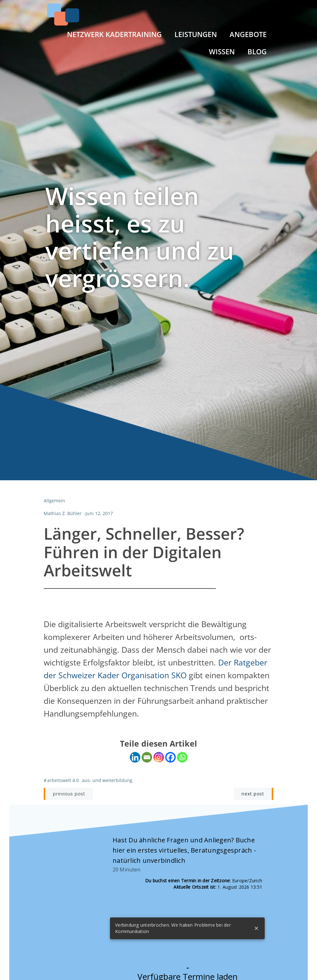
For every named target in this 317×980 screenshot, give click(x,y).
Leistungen (196, 34)
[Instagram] (159, 758)
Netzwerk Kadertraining (115, 34)
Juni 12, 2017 (99, 514)
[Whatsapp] (182, 758)
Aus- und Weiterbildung (107, 780)
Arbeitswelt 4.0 (63, 780)
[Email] (147, 758)
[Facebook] (170, 758)
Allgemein (54, 501)
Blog (257, 51)
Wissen (222, 51)
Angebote (248, 34)
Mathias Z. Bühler (63, 514)
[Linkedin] (135, 758)
